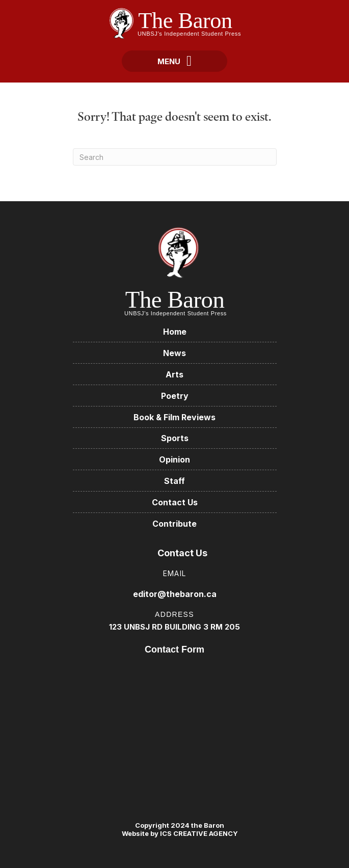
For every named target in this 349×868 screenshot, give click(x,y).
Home (175, 332)
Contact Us (175, 502)
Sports (175, 438)
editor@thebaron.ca (175, 594)
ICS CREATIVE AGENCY (198, 833)
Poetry (175, 396)
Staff (174, 481)
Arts (174, 374)
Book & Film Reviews (174, 417)
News (174, 353)
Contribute (174, 524)
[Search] (175, 157)
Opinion (174, 459)
